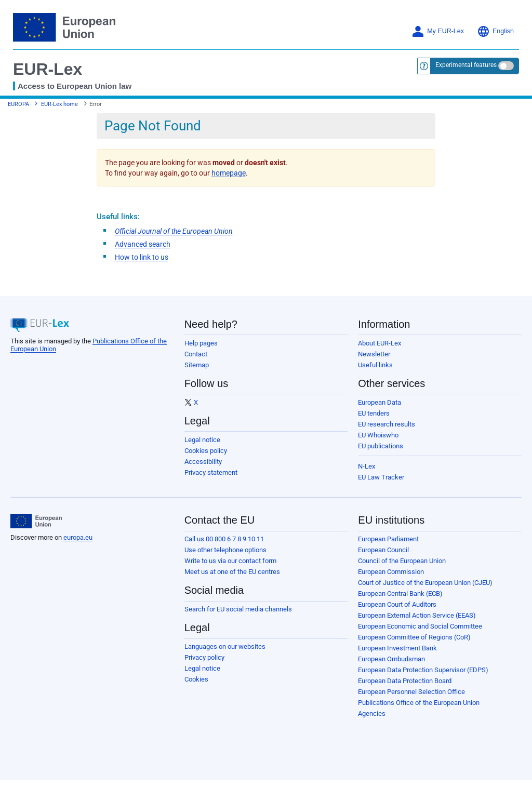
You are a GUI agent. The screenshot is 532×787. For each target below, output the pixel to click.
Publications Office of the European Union (419, 703)
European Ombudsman (391, 659)
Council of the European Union (402, 561)
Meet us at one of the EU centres (232, 572)
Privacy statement (211, 472)
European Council (383, 550)
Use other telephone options (225, 550)
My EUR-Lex (438, 31)
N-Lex (367, 466)
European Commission (391, 572)
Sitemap (197, 365)
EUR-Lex (48, 69)
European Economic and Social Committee (420, 626)
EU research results (387, 424)
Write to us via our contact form (230, 561)
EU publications (381, 446)
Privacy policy (204, 657)
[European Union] (36, 521)
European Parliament (388, 539)
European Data (380, 402)
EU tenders (374, 413)
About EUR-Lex (380, 343)
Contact (196, 354)
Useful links (375, 365)
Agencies (372, 713)
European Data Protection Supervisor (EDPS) (423, 670)
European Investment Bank (397, 648)
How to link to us (142, 257)
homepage (229, 173)
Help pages (201, 343)
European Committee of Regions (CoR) (414, 637)
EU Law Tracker (381, 477)
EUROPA (18, 104)
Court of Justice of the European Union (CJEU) (425, 583)
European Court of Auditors (397, 604)
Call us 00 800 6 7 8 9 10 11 (224, 539)
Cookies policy (206, 451)
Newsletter (374, 354)
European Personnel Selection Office (411, 692)
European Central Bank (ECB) (400, 593)
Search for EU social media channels (238, 609)
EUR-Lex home (59, 104)
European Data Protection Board (405, 681)
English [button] (495, 31)
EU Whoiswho (378, 435)
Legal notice (202, 440)
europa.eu (78, 537)
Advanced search (143, 244)
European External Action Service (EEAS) (417, 615)
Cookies (196, 679)
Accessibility (203, 462)
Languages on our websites (225, 646)
